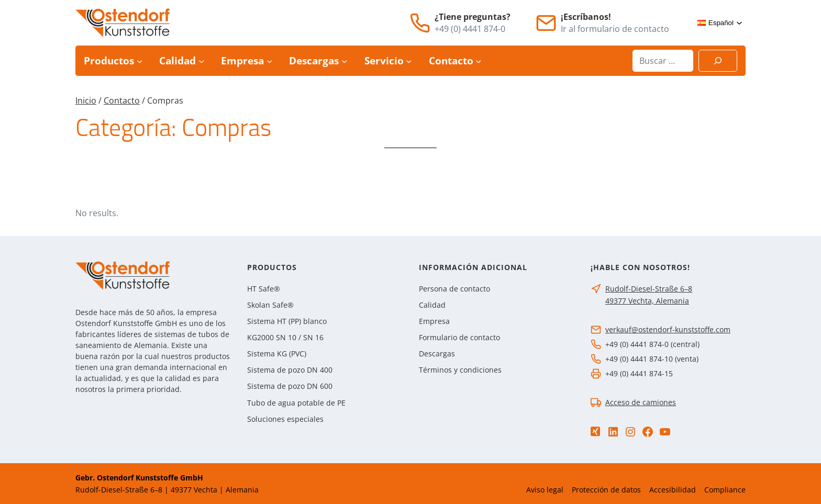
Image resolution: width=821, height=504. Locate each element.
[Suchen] (718, 61)
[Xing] (595, 432)
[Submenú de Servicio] (409, 61)
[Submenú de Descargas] (344, 61)
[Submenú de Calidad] (201, 61)
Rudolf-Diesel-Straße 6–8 (649, 289)
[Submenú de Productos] (140, 61)
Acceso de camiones (641, 402)
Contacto (122, 100)
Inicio (86, 100)
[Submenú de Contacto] (478, 61)
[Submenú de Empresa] (269, 61)
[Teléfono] (420, 23)
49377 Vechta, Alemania (647, 301)
